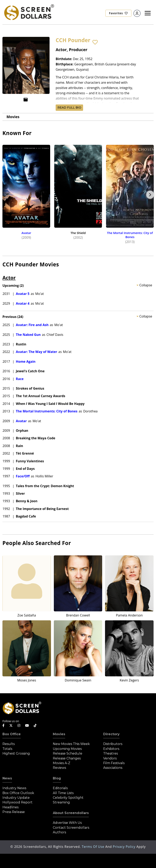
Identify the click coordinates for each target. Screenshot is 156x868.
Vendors (110, 758)
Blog (57, 778)
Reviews (59, 768)
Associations (113, 768)
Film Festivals (114, 763)
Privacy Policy (125, 847)
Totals (7, 749)
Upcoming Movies (67, 749)
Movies (13, 117)
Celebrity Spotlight (68, 798)
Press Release (14, 812)
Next (150, 195)
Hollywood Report (17, 802)
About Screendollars (71, 813)
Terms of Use (93, 847)
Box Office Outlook (18, 793)
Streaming (61, 802)
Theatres (110, 753)
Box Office (12, 734)
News (7, 778)
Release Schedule (68, 753)
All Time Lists (63, 793)
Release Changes (67, 758)
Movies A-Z (62, 763)
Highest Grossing (16, 753)
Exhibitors (111, 749)
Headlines (10, 807)
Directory (111, 734)
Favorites (118, 13)
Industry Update (16, 798)
